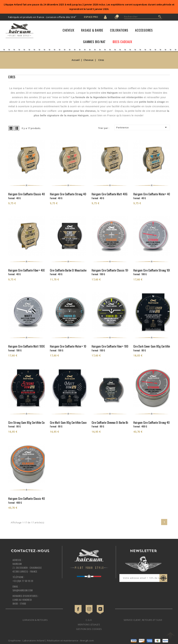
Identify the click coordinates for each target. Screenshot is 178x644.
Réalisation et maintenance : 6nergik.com (70, 641)
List (17, 128)
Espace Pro (91, 17)
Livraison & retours (35, 620)
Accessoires (144, 30)
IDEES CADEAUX (122, 42)
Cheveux (68, 30)
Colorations (119, 30)
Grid (11, 128)
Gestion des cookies (89, 629)
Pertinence (142, 127)
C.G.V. (89, 620)
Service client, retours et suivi (143, 620)
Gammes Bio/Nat (94, 42)
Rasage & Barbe (92, 30)
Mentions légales (89, 624)
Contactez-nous (30, 551)
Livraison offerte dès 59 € (61, 17)
